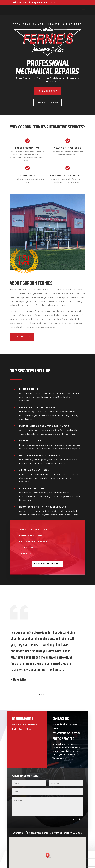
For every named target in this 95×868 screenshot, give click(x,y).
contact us (22, 337)
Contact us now (47, 102)
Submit (77, 819)
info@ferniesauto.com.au (66, 733)
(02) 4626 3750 (47, 91)
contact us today (46, 564)
